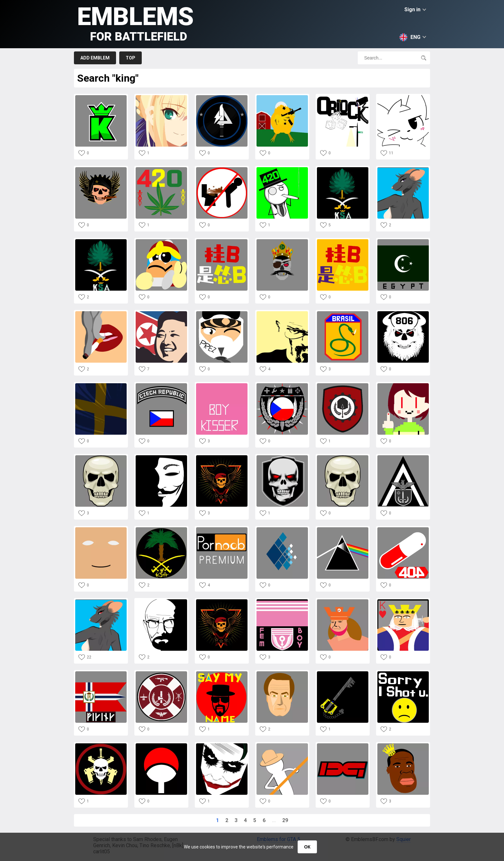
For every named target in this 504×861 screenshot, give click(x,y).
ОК (307, 847)
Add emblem (95, 58)
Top (130, 58)
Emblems (135, 23)
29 (285, 820)
